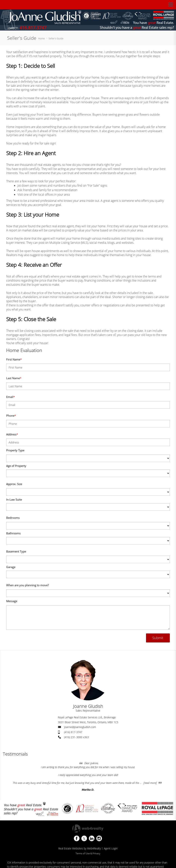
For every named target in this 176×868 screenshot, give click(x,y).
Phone (11, 416)
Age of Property (16, 466)
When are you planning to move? (27, 585)
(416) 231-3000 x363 (76, 737)
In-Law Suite (14, 499)
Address (12, 434)
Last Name (14, 378)
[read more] (150, 783)
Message (12, 601)
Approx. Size (14, 484)
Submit (158, 638)
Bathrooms (13, 533)
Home (42, 38)
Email (10, 397)
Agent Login (111, 848)
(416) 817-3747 (73, 732)
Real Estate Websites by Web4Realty (80, 848)
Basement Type (16, 551)
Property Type (15, 450)
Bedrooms (13, 518)
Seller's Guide (56, 38)
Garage (11, 567)
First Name (14, 359)
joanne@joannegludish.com (80, 727)
